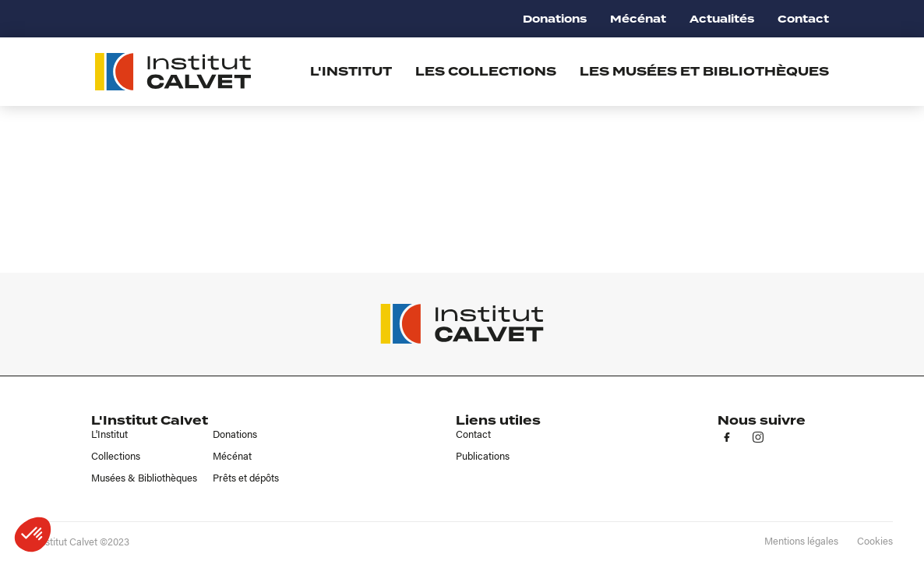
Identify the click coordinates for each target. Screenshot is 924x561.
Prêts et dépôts (246, 478)
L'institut (351, 72)
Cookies (875, 541)
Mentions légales (801, 541)
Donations (555, 19)
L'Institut (109, 434)
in (758, 437)
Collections (116, 456)
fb (727, 437)
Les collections (486, 72)
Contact (803, 19)
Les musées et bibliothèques (704, 72)
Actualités (722, 19)
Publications (483, 456)
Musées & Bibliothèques (144, 478)
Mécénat (638, 19)
